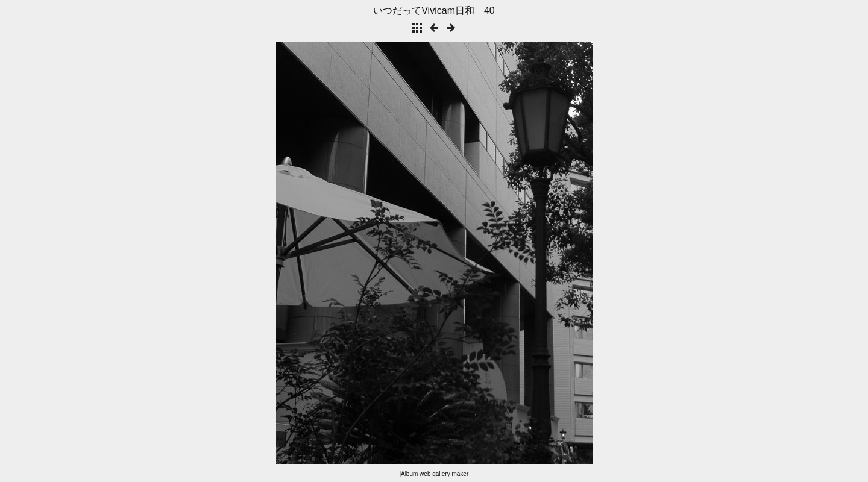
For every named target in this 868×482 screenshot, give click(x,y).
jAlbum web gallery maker (434, 474)
